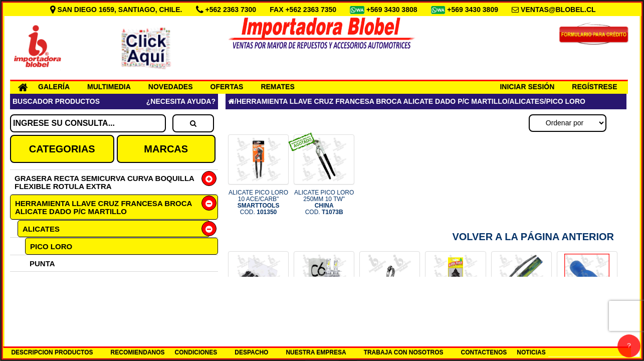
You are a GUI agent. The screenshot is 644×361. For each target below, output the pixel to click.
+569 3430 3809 (474, 10)
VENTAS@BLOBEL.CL (558, 10)
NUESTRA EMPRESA (316, 352)
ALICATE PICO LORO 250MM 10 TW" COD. (324, 203)
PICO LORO (51, 246)
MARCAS (166, 149)
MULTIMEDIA (109, 87)
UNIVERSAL (51, 280)
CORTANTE (50, 297)
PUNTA (42, 263)
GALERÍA (54, 87)
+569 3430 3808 (393, 10)
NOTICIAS (531, 352)
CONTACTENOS (484, 352)
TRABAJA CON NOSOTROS (404, 352)
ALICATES (41, 229)
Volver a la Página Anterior (533, 237)
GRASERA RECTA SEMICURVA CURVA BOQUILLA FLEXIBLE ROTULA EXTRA (104, 182)
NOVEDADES (171, 87)
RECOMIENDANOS (138, 352)
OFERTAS (227, 87)
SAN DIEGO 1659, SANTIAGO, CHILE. (117, 10)
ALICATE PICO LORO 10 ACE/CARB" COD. (258, 203)
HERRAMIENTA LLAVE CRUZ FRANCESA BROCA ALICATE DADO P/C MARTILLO (103, 207)
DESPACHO (251, 352)
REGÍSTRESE (594, 87)
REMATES (277, 87)
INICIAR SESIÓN (527, 87)
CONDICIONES (196, 352)
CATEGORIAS (62, 149)
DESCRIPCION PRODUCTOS (52, 352)
